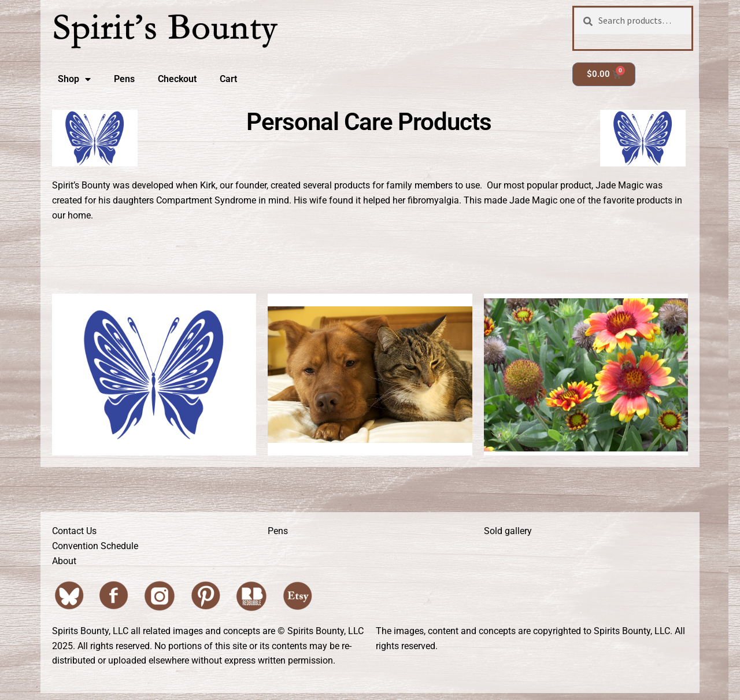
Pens (124, 79)
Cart (228, 79)
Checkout (177, 79)
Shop (74, 79)
